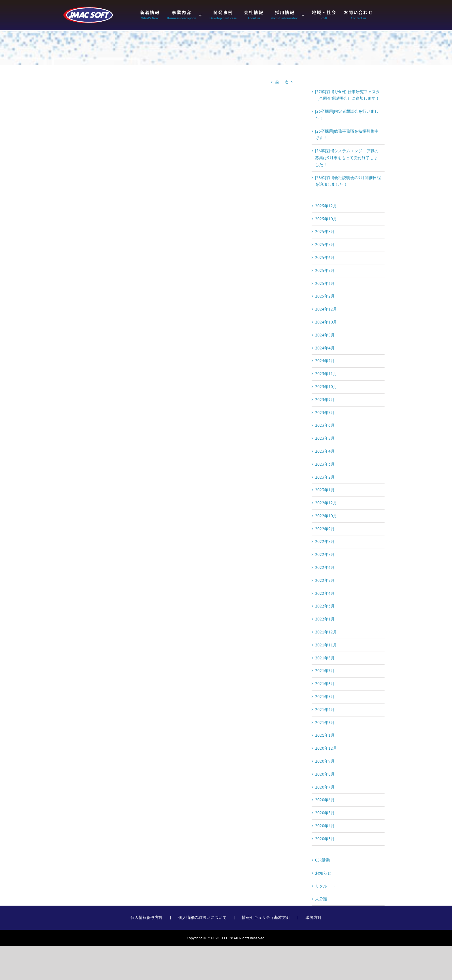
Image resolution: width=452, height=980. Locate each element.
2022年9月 (325, 529)
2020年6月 (325, 800)
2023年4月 (325, 451)
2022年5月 (325, 580)
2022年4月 (325, 593)
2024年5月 (325, 335)
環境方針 (314, 917)
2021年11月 (326, 645)
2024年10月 (326, 322)
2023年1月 (325, 490)
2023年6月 (325, 425)
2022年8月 (325, 541)
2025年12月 (326, 206)
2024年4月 (325, 348)
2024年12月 (326, 309)
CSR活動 (322, 860)
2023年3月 (325, 464)
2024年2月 (325, 361)
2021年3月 (325, 723)
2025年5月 (325, 270)
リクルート (325, 886)
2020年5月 (325, 813)
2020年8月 (325, 774)
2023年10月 (326, 387)
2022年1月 (325, 619)
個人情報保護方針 (147, 917)
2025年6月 (325, 257)
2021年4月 (325, 710)
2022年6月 (325, 567)
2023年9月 (325, 400)
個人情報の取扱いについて (202, 917)
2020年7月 (325, 787)
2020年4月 (325, 826)
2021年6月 (325, 684)
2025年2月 (325, 296)
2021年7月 (325, 671)
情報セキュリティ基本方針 (266, 917)
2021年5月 (325, 697)
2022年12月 (326, 503)
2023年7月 (325, 413)
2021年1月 (325, 735)
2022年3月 (325, 606)
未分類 (321, 899)
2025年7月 (325, 244)
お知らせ (323, 873)
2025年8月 (325, 232)
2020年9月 (325, 761)
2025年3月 (325, 283)
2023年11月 (326, 374)
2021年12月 (326, 632)
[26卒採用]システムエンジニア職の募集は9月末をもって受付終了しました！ (347, 158)
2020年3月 (325, 839)
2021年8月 (325, 658)
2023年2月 (325, 477)
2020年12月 (326, 748)
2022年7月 (325, 554)
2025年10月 (326, 219)
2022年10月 (326, 516)
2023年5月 (325, 438)
